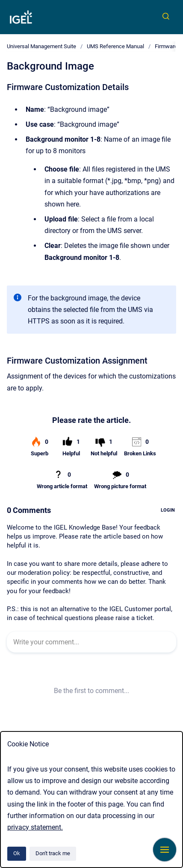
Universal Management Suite (41, 46)
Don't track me (53, 853)
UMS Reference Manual (115, 46)
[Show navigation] (165, 850)
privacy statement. (35, 827)
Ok (17, 853)
